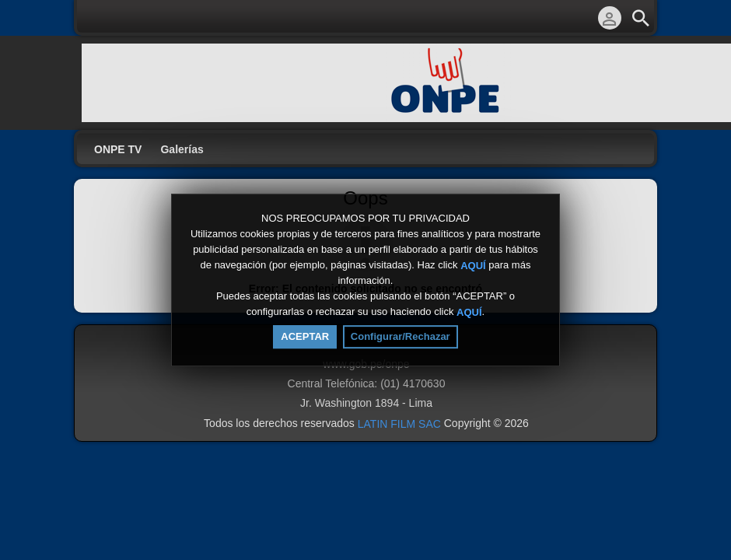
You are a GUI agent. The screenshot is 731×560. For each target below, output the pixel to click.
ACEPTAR (305, 336)
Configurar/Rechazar (400, 336)
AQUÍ (473, 265)
